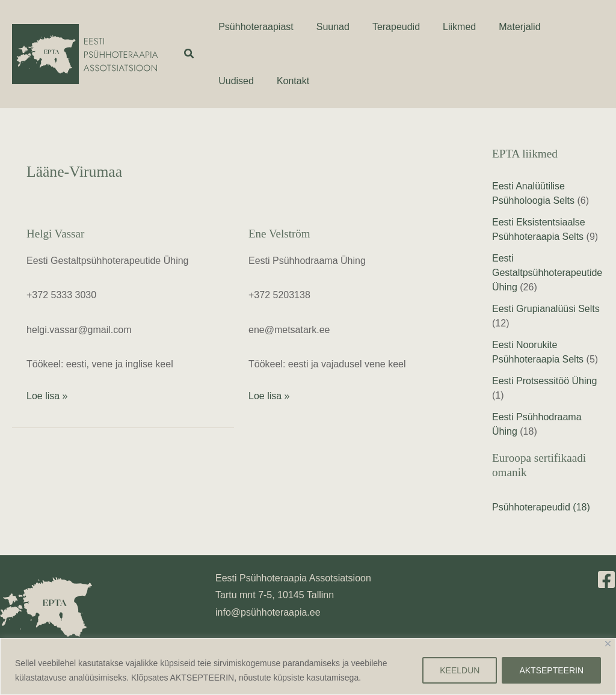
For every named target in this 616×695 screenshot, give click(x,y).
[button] (189, 54)
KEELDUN (460, 670)
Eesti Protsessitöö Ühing (544, 381)
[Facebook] (606, 580)
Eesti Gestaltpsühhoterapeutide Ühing (547, 273)
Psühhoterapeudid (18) (541, 507)
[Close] (608, 644)
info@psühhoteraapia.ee (268, 612)
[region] (308, 666)
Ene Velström (279, 234)
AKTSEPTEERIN (551, 670)
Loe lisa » (47, 394)
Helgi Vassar (55, 234)
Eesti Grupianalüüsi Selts (546, 309)
